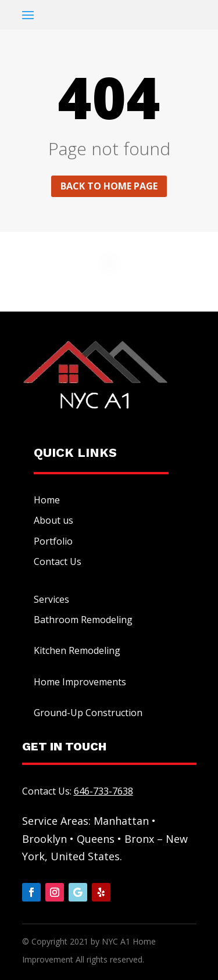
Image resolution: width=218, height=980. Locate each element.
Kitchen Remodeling (77, 650)
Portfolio (53, 541)
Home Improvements (80, 682)
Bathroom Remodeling (83, 620)
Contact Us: (78, 791)
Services (51, 599)
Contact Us (58, 561)
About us (53, 520)
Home (47, 500)
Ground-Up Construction (88, 713)
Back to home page (109, 186)
